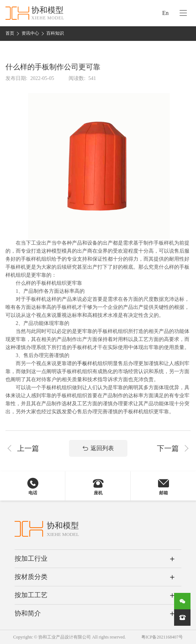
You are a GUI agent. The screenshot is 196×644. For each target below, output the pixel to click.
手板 (82, 363)
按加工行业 (31, 559)
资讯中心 (30, 33)
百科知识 (55, 33)
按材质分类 (31, 577)
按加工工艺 (31, 595)
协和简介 (28, 613)
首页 (10, 33)
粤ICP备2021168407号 (162, 637)
